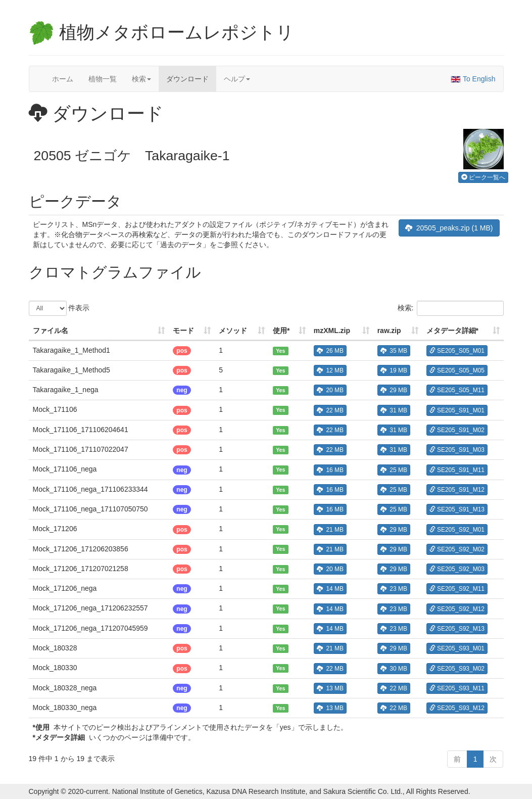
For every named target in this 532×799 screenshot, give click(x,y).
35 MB (394, 351)
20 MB (330, 390)
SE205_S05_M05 (457, 370)
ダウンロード (187, 79)
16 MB (330, 470)
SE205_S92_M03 (457, 569)
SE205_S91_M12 (457, 490)
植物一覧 (103, 79)
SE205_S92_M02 (457, 549)
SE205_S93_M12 (457, 708)
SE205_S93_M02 (457, 669)
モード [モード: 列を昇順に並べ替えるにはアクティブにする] (183, 331)
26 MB (330, 351)
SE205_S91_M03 (457, 450)
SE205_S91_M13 (457, 509)
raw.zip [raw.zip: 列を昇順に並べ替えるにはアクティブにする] (389, 331)
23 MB (394, 589)
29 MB (394, 390)
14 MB (330, 589)
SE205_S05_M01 (457, 351)
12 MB (330, 370)
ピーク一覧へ (483, 177)
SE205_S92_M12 (457, 609)
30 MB (394, 669)
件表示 (59, 308)
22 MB (330, 410)
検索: (451, 308)
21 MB (330, 530)
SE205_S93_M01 (457, 648)
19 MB (394, 370)
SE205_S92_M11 (457, 589)
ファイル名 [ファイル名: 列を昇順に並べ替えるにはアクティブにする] (51, 331)
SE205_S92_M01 (457, 530)
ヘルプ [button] (237, 79)
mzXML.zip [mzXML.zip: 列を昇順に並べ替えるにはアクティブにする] (332, 331)
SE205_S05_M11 (457, 390)
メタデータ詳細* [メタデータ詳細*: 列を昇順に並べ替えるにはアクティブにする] (452, 331)
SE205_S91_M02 (457, 430)
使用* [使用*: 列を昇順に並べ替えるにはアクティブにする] (281, 331)
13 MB (330, 688)
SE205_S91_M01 (457, 410)
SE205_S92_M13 (457, 629)
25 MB (394, 470)
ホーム (63, 79)
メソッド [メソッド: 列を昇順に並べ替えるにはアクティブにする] (233, 331)
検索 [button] (141, 79)
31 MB (394, 410)
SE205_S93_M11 (457, 688)
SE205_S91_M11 (457, 470)
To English (473, 79)
